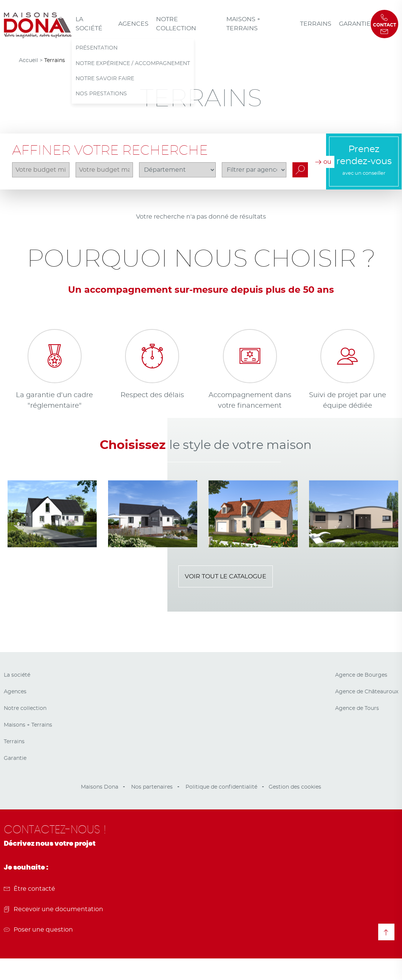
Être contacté (29, 889)
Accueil (29, 61)
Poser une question (38, 930)
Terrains (316, 24)
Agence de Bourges (361, 675)
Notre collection (176, 24)
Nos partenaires (152, 787)
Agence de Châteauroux (367, 692)
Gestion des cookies (295, 787)
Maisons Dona (100, 787)
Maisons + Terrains (243, 24)
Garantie (355, 24)
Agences (133, 24)
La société (89, 24)
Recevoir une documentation (53, 909)
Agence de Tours (357, 708)
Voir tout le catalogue (226, 576)
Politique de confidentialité (221, 787)
